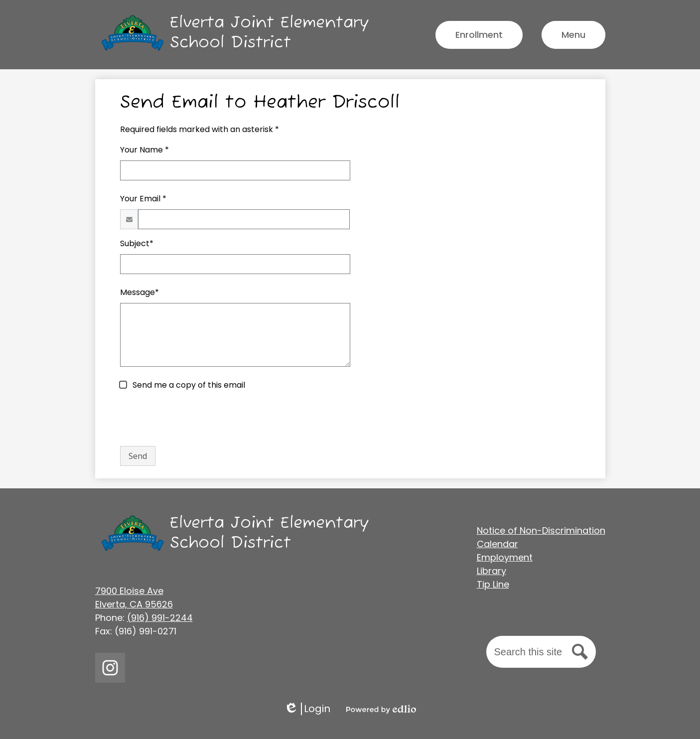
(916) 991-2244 (160, 618)
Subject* (137, 243)
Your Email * (143, 199)
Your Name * (144, 150)
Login (307, 709)
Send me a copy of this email (188, 385)
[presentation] (196, 419)
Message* (140, 292)
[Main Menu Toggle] (573, 35)
